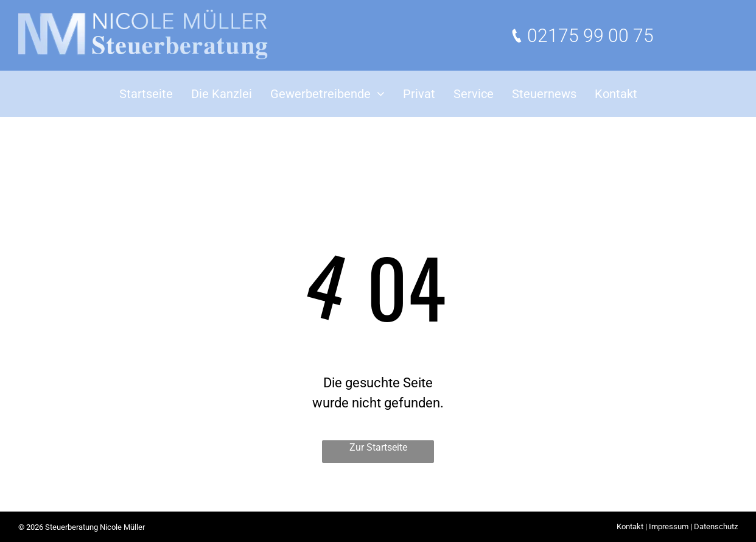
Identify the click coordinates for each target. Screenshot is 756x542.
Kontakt (630, 526)
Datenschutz (716, 526)
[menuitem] (146, 94)
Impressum (669, 526)
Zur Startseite (378, 447)
